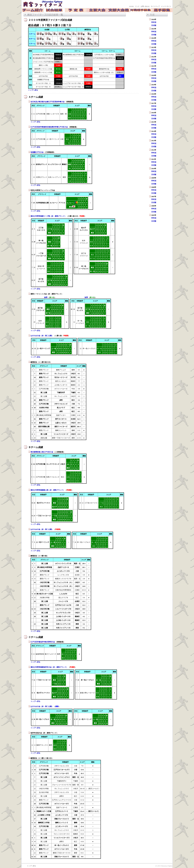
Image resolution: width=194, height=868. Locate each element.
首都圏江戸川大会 (37, 152)
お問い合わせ (145, 6)
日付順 (154, 25)
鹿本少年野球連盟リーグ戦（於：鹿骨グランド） (49, 216)
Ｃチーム (32, 44)
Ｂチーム (32, 39)
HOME (131, 6)
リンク (137, 6)
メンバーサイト (166, 6)
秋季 (86, 297)
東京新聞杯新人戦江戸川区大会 (42, 452)
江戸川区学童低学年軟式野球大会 (43, 642)
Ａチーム (32, 34)
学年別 (154, 22)
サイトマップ (155, 6)
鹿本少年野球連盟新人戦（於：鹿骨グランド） (48, 490)
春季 (46, 297)
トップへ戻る (33, 90)
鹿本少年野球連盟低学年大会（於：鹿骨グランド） (49, 667)
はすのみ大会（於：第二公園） (42, 336)
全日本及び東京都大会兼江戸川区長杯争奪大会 (48, 102)
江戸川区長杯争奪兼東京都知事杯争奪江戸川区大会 (49, 127)
